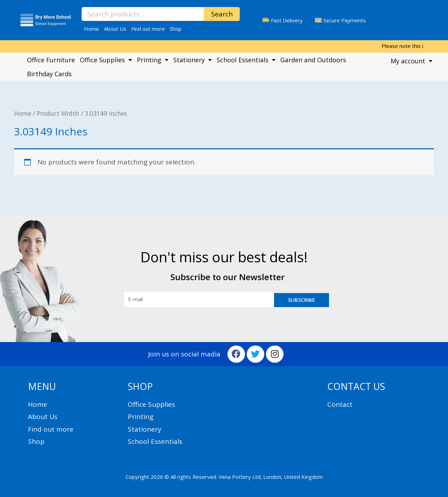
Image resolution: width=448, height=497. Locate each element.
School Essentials (246, 60)
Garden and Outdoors (313, 60)
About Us (115, 29)
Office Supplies (106, 60)
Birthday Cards (49, 74)
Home (92, 29)
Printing (153, 60)
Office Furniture (51, 60)
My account (411, 61)
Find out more (148, 29)
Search (222, 14)
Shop (176, 29)
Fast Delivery (287, 20)
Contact (340, 404)
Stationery (192, 60)
